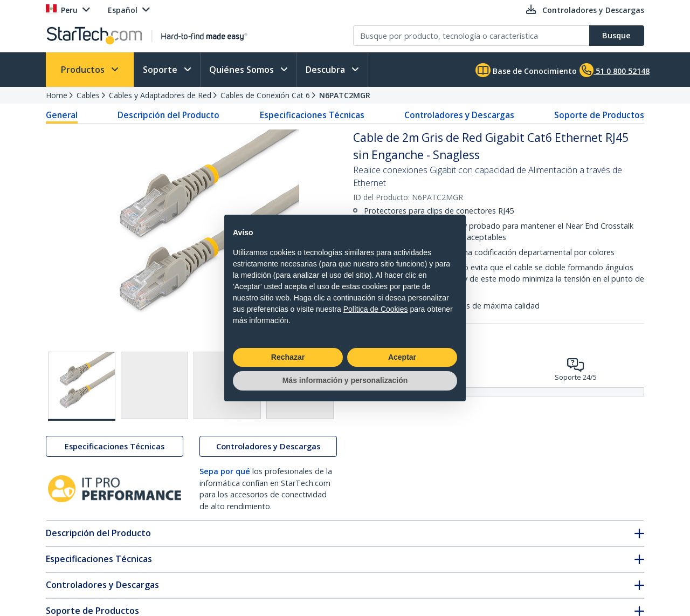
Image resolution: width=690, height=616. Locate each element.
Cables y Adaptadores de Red (160, 95)
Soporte (161, 70)
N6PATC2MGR (345, 95)
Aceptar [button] (402, 357)
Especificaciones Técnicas (312, 115)
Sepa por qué (225, 471)
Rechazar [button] (288, 357)
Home (57, 95)
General (62, 115)
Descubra (326, 70)
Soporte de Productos (599, 115)
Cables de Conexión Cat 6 (265, 95)
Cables (88, 95)
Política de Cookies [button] (376, 309)
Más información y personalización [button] (345, 380)
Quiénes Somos (243, 70)
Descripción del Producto (168, 115)
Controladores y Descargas (459, 115)
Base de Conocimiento (526, 70)
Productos (84, 70)
